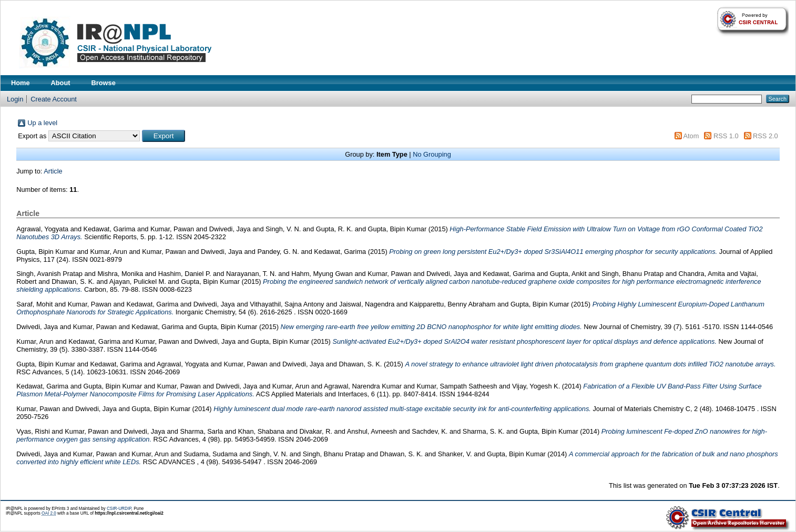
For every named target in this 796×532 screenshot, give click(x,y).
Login (15, 99)
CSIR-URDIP (119, 509)
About (61, 83)
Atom (691, 136)
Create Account (54, 99)
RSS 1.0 (726, 136)
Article (53, 171)
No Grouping (432, 154)
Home (21, 83)
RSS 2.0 (766, 136)
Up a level (42, 123)
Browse (104, 83)
